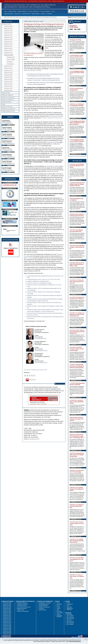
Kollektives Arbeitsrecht (44, 607)
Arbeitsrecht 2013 (8, 55)
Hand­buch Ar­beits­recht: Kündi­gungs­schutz (38, 281)
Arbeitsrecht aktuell (12, 11)
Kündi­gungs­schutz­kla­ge (55, 116)
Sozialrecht (41, 608)
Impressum (69, 607)
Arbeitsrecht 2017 (8, 46)
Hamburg (17, 17)
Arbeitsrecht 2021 (8, 37)
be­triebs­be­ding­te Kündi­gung (52, 166)
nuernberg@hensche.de (9, 164)
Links (58, 610)
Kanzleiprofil (49, 14)
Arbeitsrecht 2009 (8, 73)
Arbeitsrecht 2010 (8, 71)
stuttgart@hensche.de (9, 170)
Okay (86, 639)
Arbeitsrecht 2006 (8, 79)
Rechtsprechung (11, 57)
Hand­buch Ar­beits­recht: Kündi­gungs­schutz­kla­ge (39, 283)
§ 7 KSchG (29, 258)
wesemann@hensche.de (41, 363)
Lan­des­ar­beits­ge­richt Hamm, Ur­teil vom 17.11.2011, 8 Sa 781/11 (44, 279)
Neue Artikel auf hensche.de (24, 607)
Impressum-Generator (9, 14)
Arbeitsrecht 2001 (8, 91)
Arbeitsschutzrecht (43, 606)
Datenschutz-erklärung (70, 609)
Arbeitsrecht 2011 (8, 68)
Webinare (43, 14)
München (34, 17)
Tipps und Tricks (6, 93)
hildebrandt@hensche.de (41, 351)
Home (6, 11)
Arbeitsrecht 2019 (8, 42)
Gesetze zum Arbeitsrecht (34, 11)
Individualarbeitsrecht (44, 604)
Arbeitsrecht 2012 (8, 66)
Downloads (59, 604)
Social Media (60, 613)
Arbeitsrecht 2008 (8, 75)
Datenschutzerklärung (75, 642)
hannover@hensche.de (9, 143)
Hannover (24, 17)
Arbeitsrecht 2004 (8, 84)
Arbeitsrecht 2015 (8, 51)
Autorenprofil (31, 380)
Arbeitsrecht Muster (26, 14)
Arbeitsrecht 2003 (8, 86)
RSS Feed (59, 611)
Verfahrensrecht (42, 610)
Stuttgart (47, 17)
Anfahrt (4, 125)
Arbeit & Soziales (11, 60)
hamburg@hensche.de (9, 137)
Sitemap (59, 614)
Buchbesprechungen (22, 603)
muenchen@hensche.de (9, 157)
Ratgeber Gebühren (36, 14)
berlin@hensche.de (8, 123)
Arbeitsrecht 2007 (8, 77)
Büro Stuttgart (70, 624)
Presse (53, 11)
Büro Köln (69, 620)
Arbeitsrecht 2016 (8, 48)
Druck (58, 606)
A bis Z (58, 603)
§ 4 (52, 144)
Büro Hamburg (70, 617)
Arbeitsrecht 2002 (8, 88)
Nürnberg (41, 17)
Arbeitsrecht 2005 (8, 82)
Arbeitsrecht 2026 (8, 26)
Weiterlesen (74, 53)
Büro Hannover (70, 619)
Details (9, 125)
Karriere (59, 607)
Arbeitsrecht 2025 (8, 29)
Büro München (70, 621)
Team (68, 606)
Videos (4, 104)
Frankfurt (11, 17)
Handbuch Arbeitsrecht (22, 11)
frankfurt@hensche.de (9, 130)
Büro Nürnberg (70, 623)
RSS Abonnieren (60, 384)
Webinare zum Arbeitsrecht (9, 109)
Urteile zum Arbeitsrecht (45, 11)
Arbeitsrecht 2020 (8, 40)
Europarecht (10, 62)
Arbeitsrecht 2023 (8, 33)
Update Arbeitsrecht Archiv (8, 111)
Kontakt (59, 608)
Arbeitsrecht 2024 (8, 31)
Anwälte (53, 17)
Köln (29, 17)
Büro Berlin (69, 614)
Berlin (6, 17)
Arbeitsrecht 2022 (8, 35)
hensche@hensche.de (40, 338)
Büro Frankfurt (70, 616)
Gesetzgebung (10, 64)
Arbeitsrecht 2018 (8, 44)
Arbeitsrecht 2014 (8, 53)
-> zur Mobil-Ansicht (7, 21)
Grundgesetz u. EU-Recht (45, 603)
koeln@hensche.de (8, 150)
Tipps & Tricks (18, 14)
